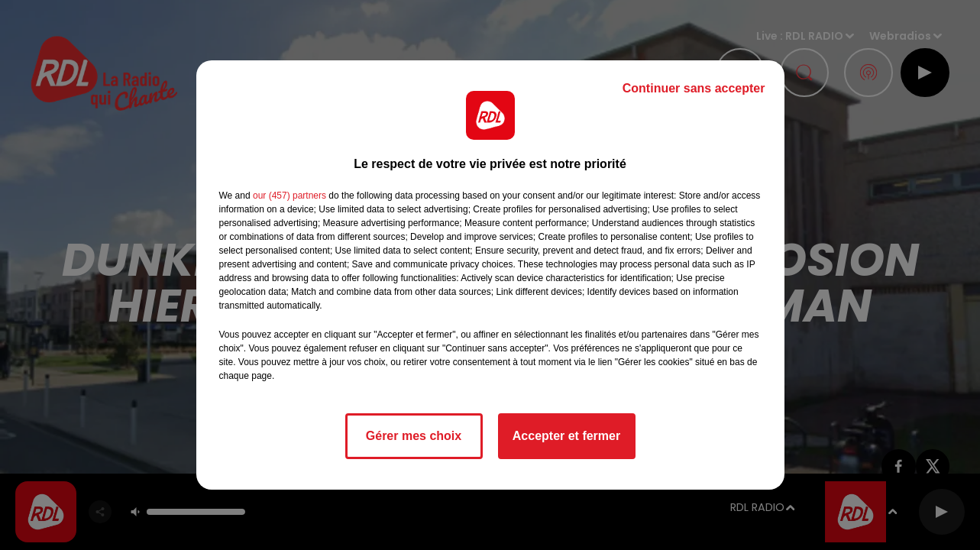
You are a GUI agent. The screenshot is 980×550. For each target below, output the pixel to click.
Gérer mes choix (414, 436)
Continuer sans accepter (694, 88)
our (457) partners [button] (289, 196)
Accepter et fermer (566, 436)
